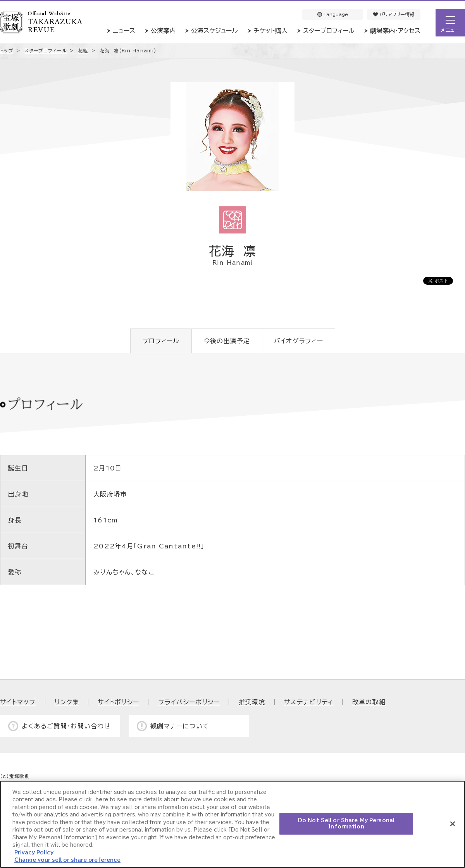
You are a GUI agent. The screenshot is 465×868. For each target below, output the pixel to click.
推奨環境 (252, 702)
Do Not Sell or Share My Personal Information (346, 824)
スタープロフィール (329, 31)
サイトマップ (18, 702)
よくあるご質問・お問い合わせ (66, 726)
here (102, 800)
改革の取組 (369, 702)
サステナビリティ (309, 702)
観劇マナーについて (180, 726)
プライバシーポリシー (189, 702)
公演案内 (163, 31)
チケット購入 (270, 31)
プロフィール (161, 341)
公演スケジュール (214, 31)
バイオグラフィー (299, 341)
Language (333, 14)
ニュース (124, 31)
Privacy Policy (34, 853)
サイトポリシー (118, 702)
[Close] (453, 824)
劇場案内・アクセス (395, 31)
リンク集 (67, 702)
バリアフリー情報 (394, 14)
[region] (232, 824)
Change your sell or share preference (67, 860)
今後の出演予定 (227, 341)
